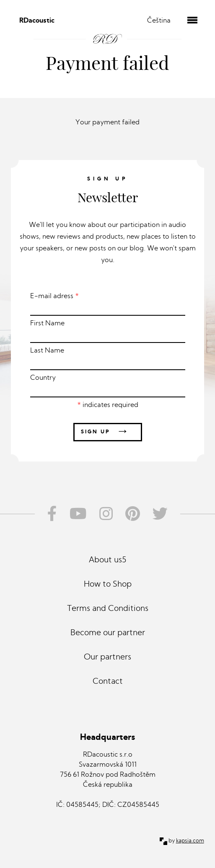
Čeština (159, 21)
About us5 (107, 560)
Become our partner (108, 633)
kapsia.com (190, 841)
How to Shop (108, 585)
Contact (108, 682)
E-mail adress (108, 304)
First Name (108, 332)
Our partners (107, 658)
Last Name (108, 359)
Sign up (108, 432)
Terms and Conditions (108, 609)
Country (108, 386)
